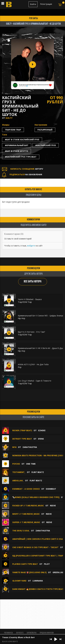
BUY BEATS (20, 633)
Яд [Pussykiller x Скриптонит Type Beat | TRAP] (38, 556)
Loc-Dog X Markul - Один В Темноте (35, 381)
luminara (38, 581)
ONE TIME (31, 464)
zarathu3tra (30, 447)
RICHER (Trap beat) (22, 430)
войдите (31, 246)
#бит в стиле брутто (16, 151)
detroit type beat (22, 439)
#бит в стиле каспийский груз (22, 140)
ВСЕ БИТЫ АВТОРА (33, 282)
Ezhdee (42, 430)
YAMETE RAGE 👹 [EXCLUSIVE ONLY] (29, 572)
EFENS (41, 439)
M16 (14, 447)
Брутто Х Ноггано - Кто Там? (31, 332)
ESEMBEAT (51, 489)
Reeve (53, 506)
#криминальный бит (17, 145)
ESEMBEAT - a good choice (26, 489)
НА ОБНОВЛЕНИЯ (22, 174)
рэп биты (34, 18)
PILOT (47, 564)
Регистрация (46, 4)
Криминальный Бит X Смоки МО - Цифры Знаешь (41, 316)
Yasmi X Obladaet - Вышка (30, 299)
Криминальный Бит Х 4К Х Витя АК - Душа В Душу (41, 348)
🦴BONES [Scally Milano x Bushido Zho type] (36, 497)
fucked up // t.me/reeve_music (28, 506)
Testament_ (19, 472)
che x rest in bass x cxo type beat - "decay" (35, 547)
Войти (33, 4)
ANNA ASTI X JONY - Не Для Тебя (33, 364)
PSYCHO (16, 464)
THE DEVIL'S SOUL (21, 531)
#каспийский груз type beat (21, 157)
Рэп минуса (9, 633)
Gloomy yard (19, 581)
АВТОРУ (23, 169)
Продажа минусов (47, 633)
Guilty (9, 118)
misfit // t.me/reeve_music (26, 514)
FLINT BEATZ (38, 472)
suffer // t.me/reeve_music (26, 522)
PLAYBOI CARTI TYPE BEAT (25, 564)
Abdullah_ (18, 481)
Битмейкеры (32, 633)
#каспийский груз (46, 145)
